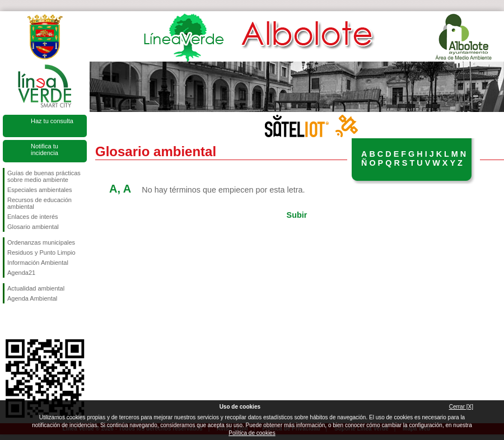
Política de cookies (252, 433)
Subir (297, 215)
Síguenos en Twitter (28, 321)
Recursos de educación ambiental (39, 203)
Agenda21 (21, 273)
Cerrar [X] (461, 407)
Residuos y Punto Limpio (41, 252)
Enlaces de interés (33, 217)
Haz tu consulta (52, 121)
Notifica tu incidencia (45, 149)
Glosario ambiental (33, 227)
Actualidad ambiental (36, 288)
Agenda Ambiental (32, 298)
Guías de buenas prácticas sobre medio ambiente (44, 176)
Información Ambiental (38, 263)
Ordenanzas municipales (41, 242)
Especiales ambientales (40, 190)
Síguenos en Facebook (10, 321)
